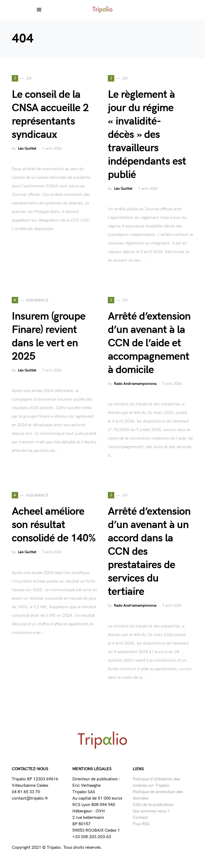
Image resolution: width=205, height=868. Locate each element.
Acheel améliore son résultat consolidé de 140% (54, 525)
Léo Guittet (27, 148)
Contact (140, 818)
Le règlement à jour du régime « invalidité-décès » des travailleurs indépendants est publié (147, 135)
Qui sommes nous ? (151, 811)
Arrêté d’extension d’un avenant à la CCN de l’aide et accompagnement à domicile (149, 343)
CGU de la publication (153, 805)
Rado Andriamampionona (135, 384)
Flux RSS (141, 824)
